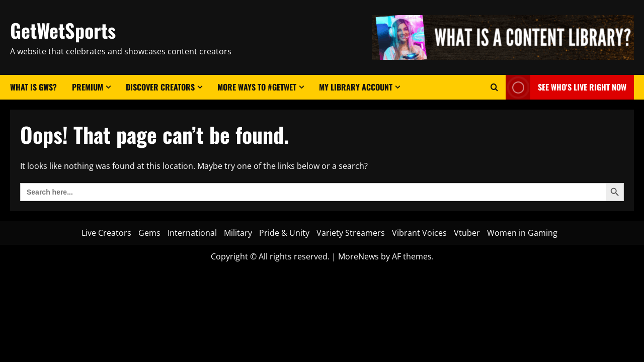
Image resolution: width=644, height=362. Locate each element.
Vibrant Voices (419, 233)
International (192, 233)
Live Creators (106, 233)
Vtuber (467, 233)
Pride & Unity (284, 233)
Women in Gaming (522, 233)
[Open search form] (494, 87)
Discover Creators (160, 87)
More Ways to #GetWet (257, 87)
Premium (88, 87)
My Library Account (356, 87)
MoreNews (358, 256)
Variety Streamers (351, 233)
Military (238, 233)
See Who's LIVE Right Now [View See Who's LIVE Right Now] (566, 87)
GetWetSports (63, 30)
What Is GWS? (33, 87)
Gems (149, 233)
